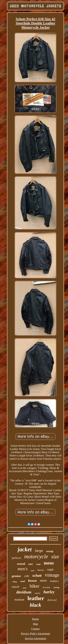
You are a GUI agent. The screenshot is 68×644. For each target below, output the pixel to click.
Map (35, 624)
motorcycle (36, 557)
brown (32, 581)
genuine (16, 576)
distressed (52, 600)
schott (37, 576)
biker (34, 586)
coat (38, 564)
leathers (54, 581)
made (25, 588)
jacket (25, 549)
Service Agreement (35, 638)
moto (43, 580)
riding (15, 582)
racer (16, 587)
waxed (21, 564)
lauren (41, 570)
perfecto (16, 558)
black (36, 605)
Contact (36, 629)
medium (19, 600)
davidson (24, 592)
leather (36, 598)
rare (31, 564)
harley (49, 592)
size (55, 557)
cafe (27, 576)
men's (22, 569)
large (39, 551)
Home (35, 619)
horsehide (47, 587)
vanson (37, 593)
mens (49, 563)
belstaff (50, 551)
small (22, 581)
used (32, 570)
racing (56, 587)
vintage (52, 575)
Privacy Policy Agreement (35, 634)
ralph (50, 570)
